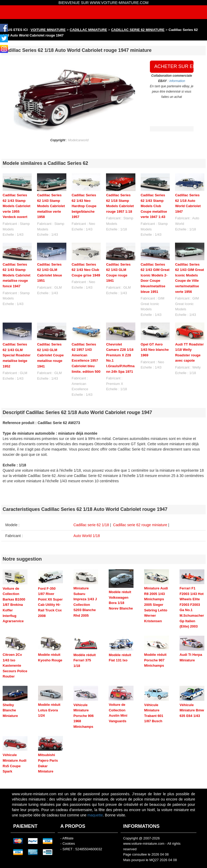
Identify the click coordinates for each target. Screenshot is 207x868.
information (177, 81)
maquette (95, 796)
